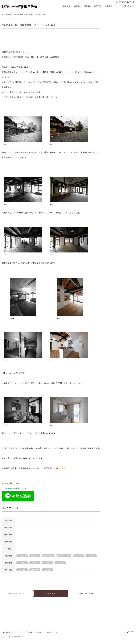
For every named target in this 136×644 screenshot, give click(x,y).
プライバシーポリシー (34, 633)
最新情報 (67, 6)
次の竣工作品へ (84, 594)
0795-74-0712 (127, 2)
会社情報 (77, 6)
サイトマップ (52, 633)
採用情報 (108, 6)
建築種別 (9, 15)
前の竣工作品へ (18, 594)
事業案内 (88, 6)
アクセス (18, 633)
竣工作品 (98, 6)
